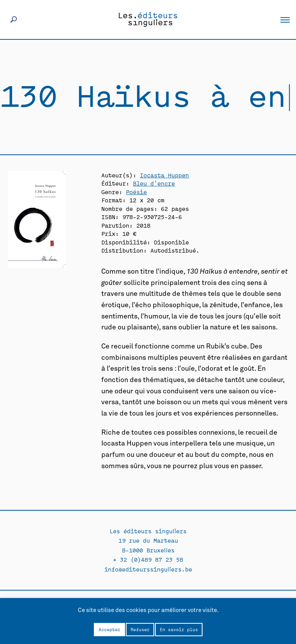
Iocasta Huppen (164, 175)
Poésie (136, 192)
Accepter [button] (109, 629)
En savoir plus (179, 629)
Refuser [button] (140, 629)
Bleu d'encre (154, 183)
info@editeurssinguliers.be (148, 569)
